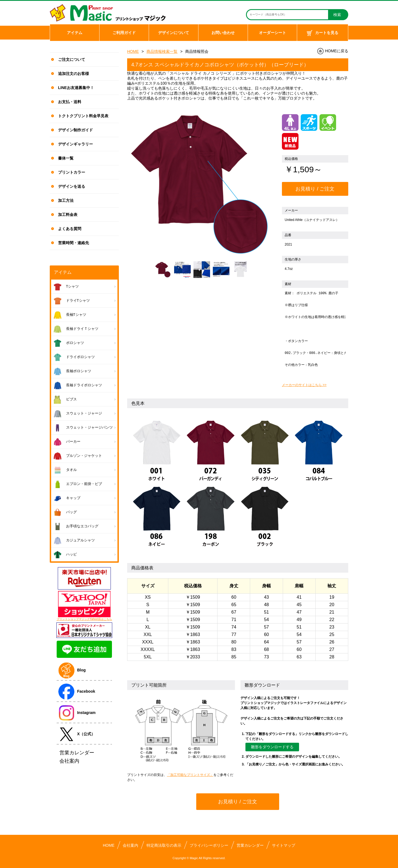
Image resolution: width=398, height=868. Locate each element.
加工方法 (66, 200)
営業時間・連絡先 (74, 243)
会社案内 (130, 845)
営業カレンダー (250, 845)
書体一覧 (66, 158)
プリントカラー (72, 172)
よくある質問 (70, 229)
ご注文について (72, 59)
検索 (337, 15)
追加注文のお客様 (74, 74)
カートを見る (323, 33)
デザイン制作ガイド (75, 130)
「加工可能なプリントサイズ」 (190, 775)
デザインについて (174, 33)
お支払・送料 (70, 102)
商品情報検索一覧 (162, 51)
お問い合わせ (223, 33)
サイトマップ (284, 845)
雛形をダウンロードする (272, 747)
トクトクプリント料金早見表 (83, 116)
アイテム (75, 33)
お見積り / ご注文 (315, 189)
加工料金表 (68, 215)
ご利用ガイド (124, 33)
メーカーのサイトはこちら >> (304, 385)
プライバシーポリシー (209, 845)
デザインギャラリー (75, 144)
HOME (133, 51)
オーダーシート (273, 33)
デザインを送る (72, 186)
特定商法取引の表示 (164, 845)
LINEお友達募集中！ (76, 88)
